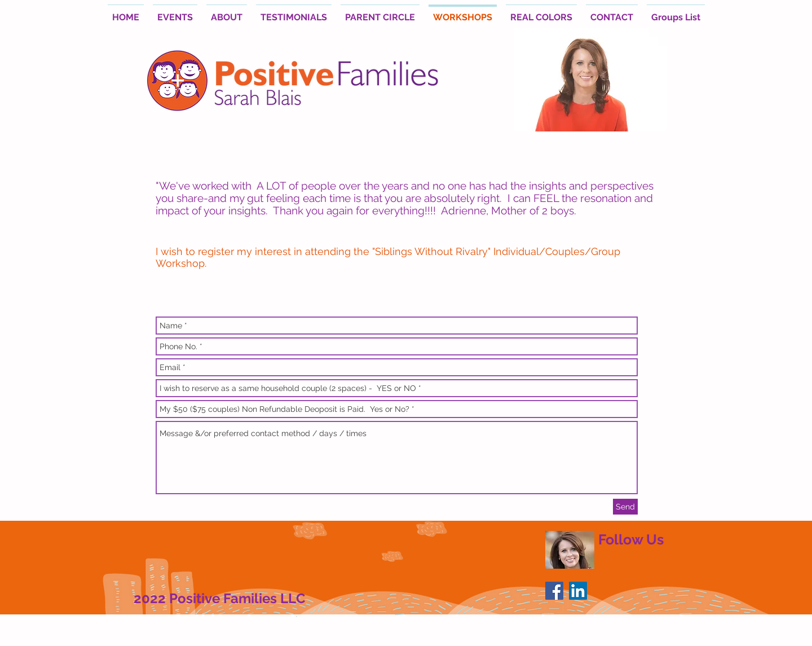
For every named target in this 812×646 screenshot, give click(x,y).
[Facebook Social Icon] (554, 591)
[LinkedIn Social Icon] (578, 591)
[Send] (625, 507)
